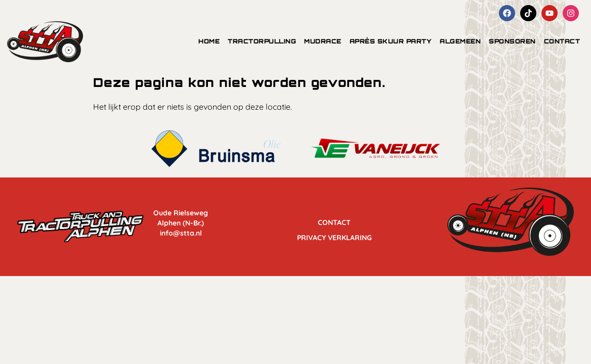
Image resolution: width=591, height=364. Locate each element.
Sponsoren (512, 41)
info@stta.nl (181, 233)
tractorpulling (262, 41)
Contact (562, 41)
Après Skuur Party (391, 41)
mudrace (323, 41)
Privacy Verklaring (334, 235)
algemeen (460, 41)
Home (209, 41)
